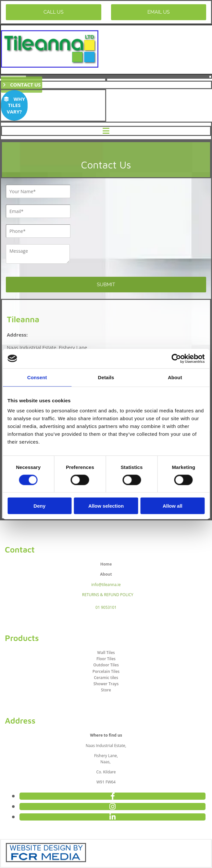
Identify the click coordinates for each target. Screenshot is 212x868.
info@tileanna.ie (106, 585)
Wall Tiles (106, 653)
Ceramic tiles (106, 678)
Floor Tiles (106, 659)
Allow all (173, 506)
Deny (39, 506)
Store (106, 690)
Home (106, 564)
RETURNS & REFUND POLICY (108, 595)
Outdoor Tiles (106, 665)
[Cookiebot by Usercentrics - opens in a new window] (176, 358)
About (106, 574)
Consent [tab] (37, 377)
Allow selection (106, 506)
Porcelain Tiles (106, 671)
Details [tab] (106, 377)
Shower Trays (106, 684)
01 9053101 (106, 607)
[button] (54, 12)
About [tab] (175, 377)
